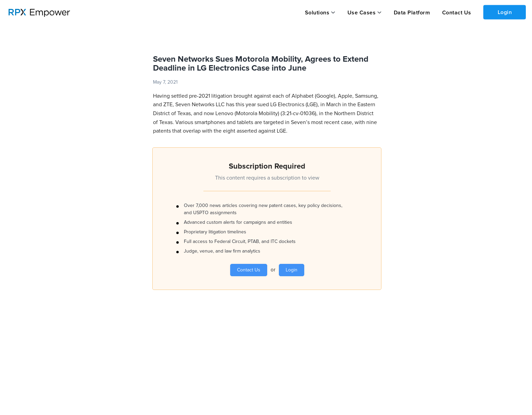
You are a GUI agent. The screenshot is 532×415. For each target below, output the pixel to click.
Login (505, 12)
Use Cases (362, 13)
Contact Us (457, 13)
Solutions (317, 13)
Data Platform (412, 13)
